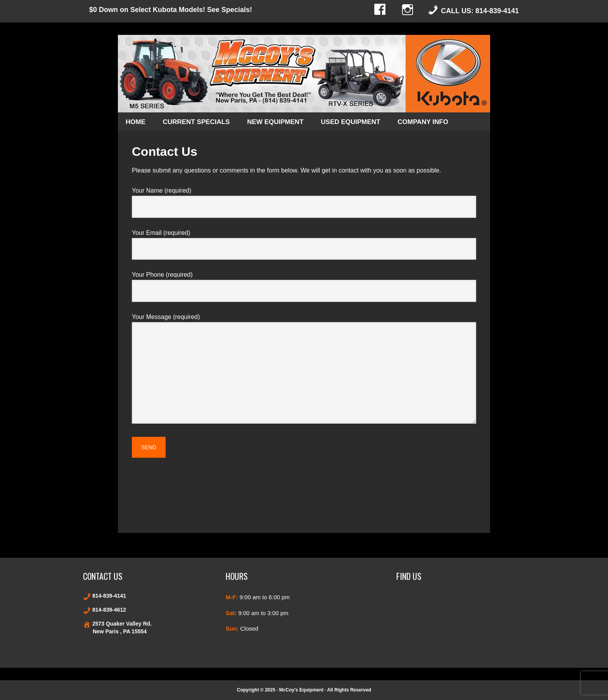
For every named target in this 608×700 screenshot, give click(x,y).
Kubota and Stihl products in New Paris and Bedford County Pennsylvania (304, 74)
